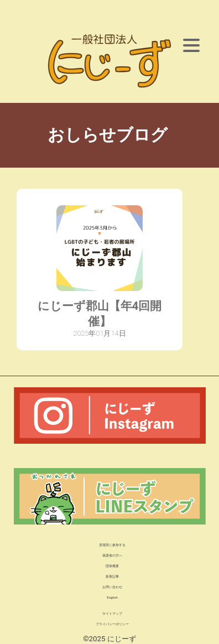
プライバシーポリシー (112, 624)
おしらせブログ (109, 135)
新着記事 (112, 576)
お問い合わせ (112, 587)
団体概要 (112, 566)
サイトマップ (112, 613)
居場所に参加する (112, 545)
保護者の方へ (112, 555)
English (112, 597)
